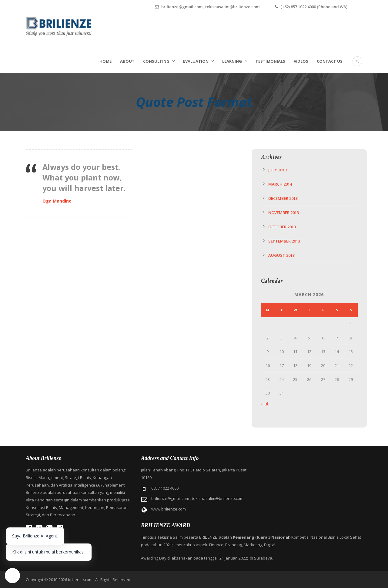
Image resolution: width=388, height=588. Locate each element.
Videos (301, 61)
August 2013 (281, 255)
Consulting (156, 61)
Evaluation (196, 61)
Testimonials (270, 61)
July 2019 (277, 170)
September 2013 (284, 241)
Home (105, 61)
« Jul (264, 404)
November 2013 (284, 213)
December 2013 (283, 198)
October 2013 (282, 227)
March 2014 (280, 184)
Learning (232, 61)
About (127, 61)
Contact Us (330, 61)
